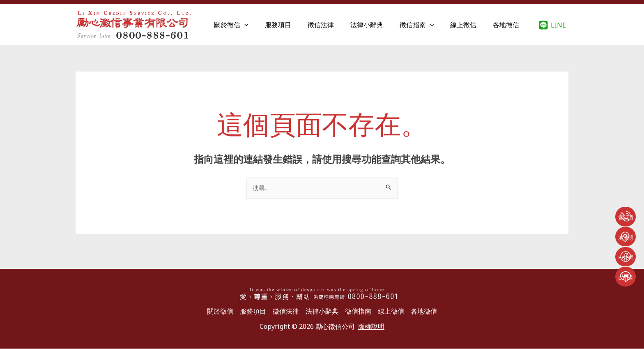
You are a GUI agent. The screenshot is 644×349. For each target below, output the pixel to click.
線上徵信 (468, 25)
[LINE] (552, 25)
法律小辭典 (378, 25)
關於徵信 (253, 25)
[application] (266, 25)
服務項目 (296, 25)
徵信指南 (425, 25)
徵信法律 (336, 25)
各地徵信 (508, 25)
